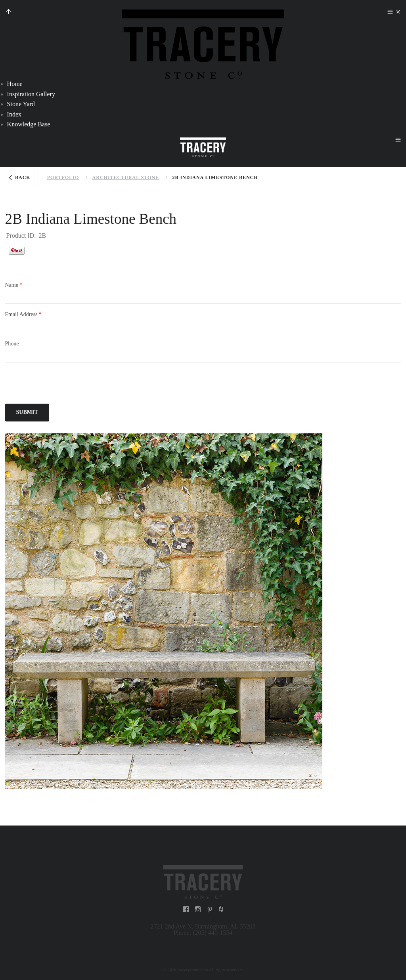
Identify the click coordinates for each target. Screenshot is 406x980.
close (398, 13)
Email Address (24, 314)
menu (390, 13)
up (9, 13)
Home (15, 84)
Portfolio (63, 177)
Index (14, 114)
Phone (12, 344)
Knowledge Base (29, 124)
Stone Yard (21, 104)
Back (23, 177)
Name (14, 285)
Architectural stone (126, 177)
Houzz (34, 250)
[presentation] (65, 384)
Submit (27, 412)
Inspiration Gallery (31, 94)
